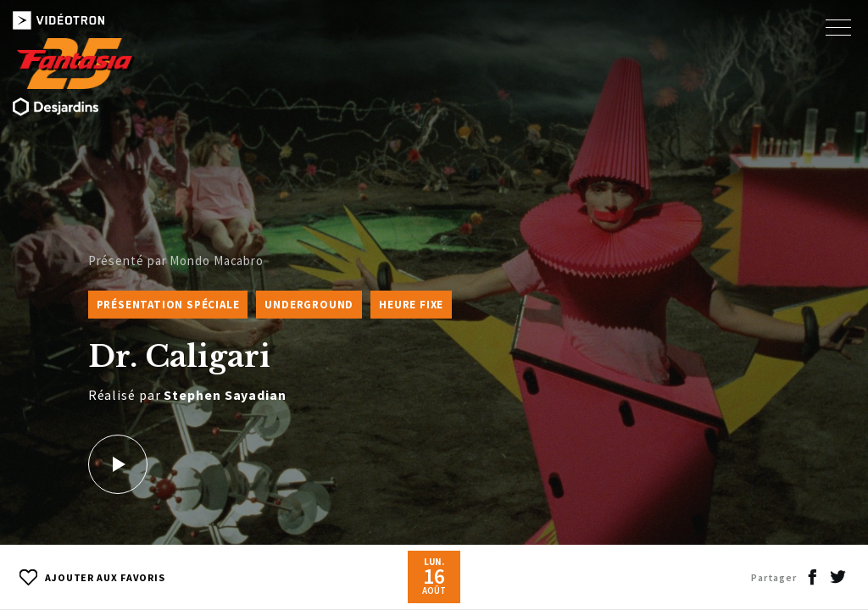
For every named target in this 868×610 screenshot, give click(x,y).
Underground (309, 305)
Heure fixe (411, 305)
